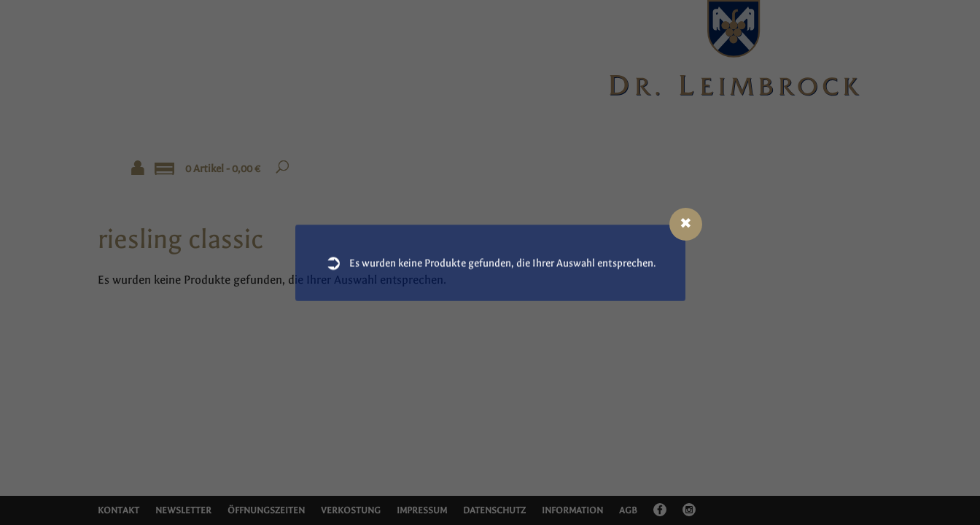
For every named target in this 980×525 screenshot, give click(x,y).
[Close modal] (686, 224)
